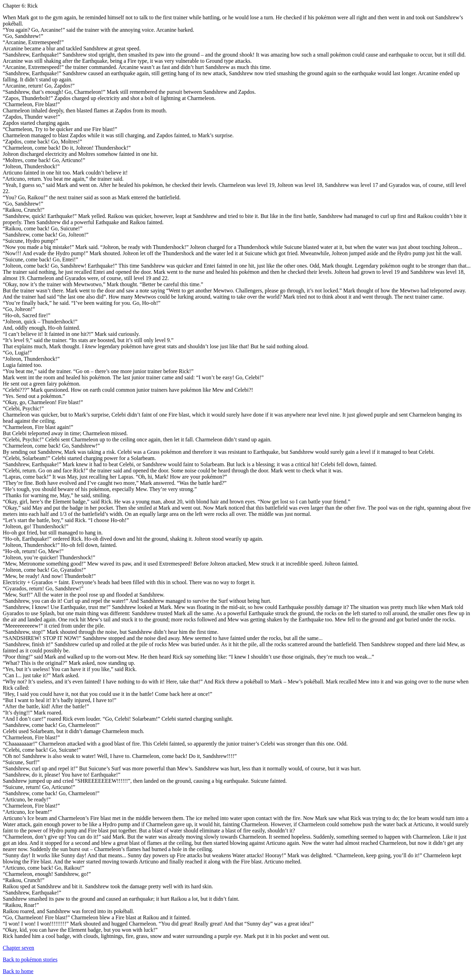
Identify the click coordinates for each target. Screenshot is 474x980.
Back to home (18, 971)
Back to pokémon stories (30, 959)
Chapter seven (18, 948)
